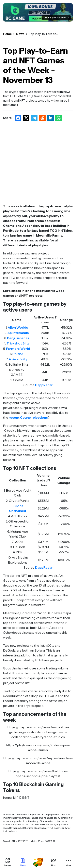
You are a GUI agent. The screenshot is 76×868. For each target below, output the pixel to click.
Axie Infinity (18, 359)
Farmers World (18, 349)
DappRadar (44, 385)
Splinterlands (18, 333)
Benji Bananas (18, 338)
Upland (18, 354)
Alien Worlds (18, 327)
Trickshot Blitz (18, 343)
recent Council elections (28, 417)
